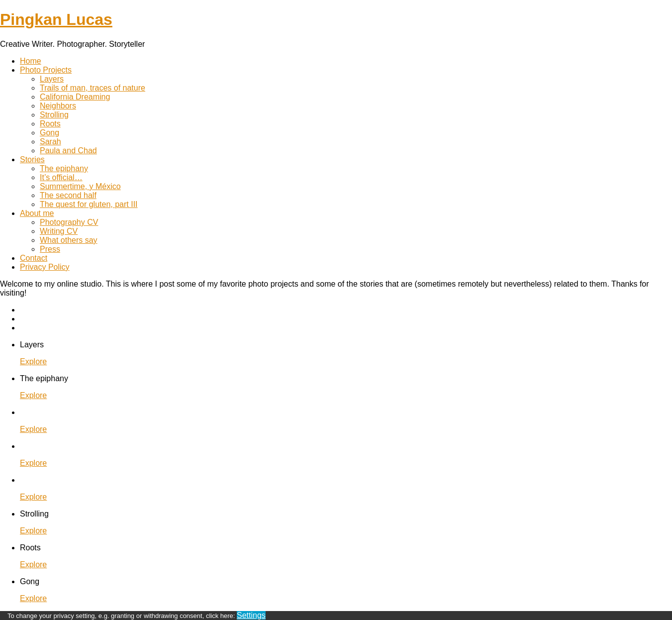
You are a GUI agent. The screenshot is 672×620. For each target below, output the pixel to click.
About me (37, 213)
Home (31, 61)
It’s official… (61, 177)
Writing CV (59, 231)
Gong (49, 133)
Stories (32, 159)
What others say (69, 240)
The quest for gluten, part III (89, 204)
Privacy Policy (45, 267)
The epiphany (64, 168)
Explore (33, 362)
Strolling (54, 115)
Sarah (50, 142)
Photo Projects (46, 70)
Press (50, 249)
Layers (52, 79)
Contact (34, 258)
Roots (50, 124)
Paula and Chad (68, 151)
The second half (68, 195)
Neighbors (58, 106)
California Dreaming (75, 97)
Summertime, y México (80, 186)
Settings (251, 615)
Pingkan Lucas (56, 19)
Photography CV (69, 222)
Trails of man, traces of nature (93, 88)
